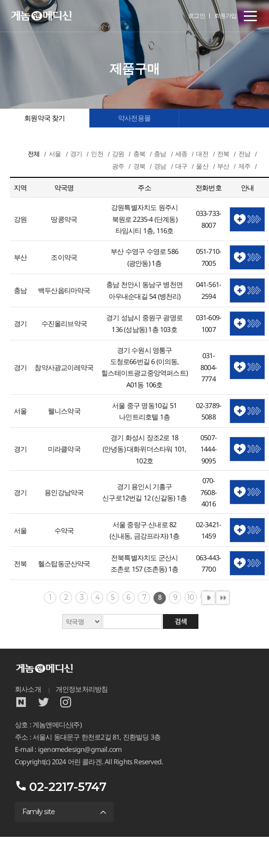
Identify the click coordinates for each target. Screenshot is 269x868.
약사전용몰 (134, 118)
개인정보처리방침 (82, 689)
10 (191, 597)
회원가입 (226, 16)
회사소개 (28, 689)
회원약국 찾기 (44, 118)
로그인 (197, 16)
